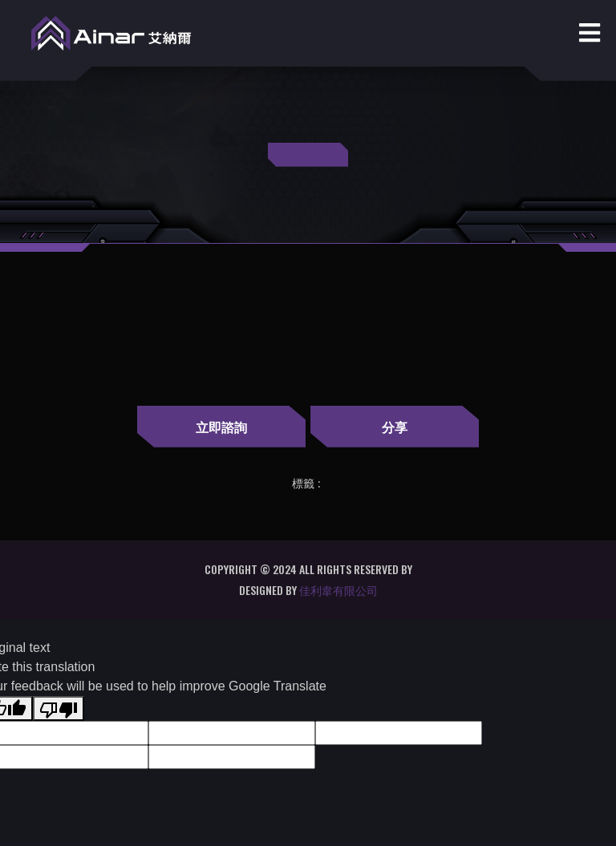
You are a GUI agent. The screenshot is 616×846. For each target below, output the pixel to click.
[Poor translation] (59, 708)
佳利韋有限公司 (338, 590)
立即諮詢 (216, 427)
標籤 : (306, 484)
